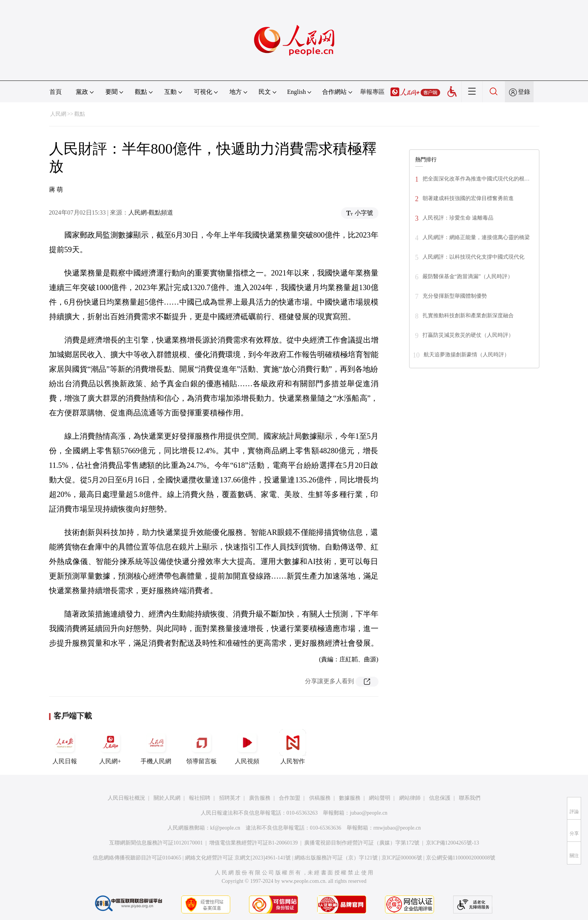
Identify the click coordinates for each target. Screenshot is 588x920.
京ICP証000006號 (402, 858)
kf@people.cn (225, 828)
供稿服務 (320, 798)
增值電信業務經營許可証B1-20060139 (253, 843)
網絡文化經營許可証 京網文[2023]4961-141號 (238, 858)
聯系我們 (470, 798)
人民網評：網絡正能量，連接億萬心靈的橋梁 (476, 237)
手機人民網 (156, 747)
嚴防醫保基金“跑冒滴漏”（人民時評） (468, 276)
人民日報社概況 (126, 798)
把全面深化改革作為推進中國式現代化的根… (476, 179)
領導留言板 (201, 747)
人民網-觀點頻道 (151, 212)
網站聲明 (380, 798)
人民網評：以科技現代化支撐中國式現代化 (473, 257)
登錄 (524, 92)
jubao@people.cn (369, 813)
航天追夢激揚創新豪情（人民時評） (467, 355)
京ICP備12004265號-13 (452, 843)
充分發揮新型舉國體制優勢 (455, 296)
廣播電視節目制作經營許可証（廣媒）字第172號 (362, 843)
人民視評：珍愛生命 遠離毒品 (458, 218)
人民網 (58, 114)
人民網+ (110, 747)
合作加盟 (290, 798)
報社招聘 (200, 798)
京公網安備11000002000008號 (461, 858)
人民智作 (293, 747)
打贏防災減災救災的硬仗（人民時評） (468, 335)
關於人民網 (167, 798)
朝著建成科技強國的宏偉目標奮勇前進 (468, 198)
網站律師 (410, 798)
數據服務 (350, 798)
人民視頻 (247, 747)
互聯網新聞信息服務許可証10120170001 (156, 843)
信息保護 (440, 798)
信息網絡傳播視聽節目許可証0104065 (137, 858)
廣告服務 (260, 798)
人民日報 (65, 747)
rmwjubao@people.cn (397, 828)
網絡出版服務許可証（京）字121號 (336, 858)
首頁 (56, 92)
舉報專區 (372, 92)
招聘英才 (230, 798)
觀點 (80, 114)
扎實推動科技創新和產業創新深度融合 (468, 316)
